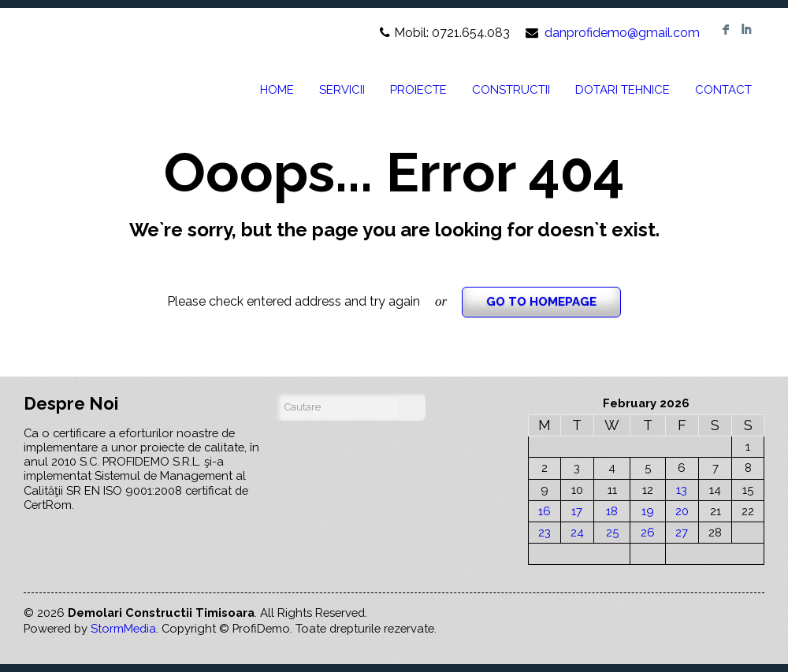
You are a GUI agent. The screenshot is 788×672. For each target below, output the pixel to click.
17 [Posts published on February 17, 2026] (577, 511)
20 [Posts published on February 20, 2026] (682, 511)
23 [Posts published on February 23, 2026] (545, 532)
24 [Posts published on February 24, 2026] (577, 532)
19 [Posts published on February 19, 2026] (648, 511)
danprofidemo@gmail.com (622, 33)
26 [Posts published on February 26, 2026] (648, 532)
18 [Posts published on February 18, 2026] (612, 511)
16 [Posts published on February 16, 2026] (545, 511)
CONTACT (723, 90)
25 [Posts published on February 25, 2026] (612, 532)
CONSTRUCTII (511, 90)
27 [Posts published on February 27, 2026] (682, 532)
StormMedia (123, 628)
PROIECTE (418, 90)
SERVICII (342, 90)
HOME (277, 90)
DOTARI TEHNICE (623, 90)
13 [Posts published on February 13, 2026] (682, 490)
